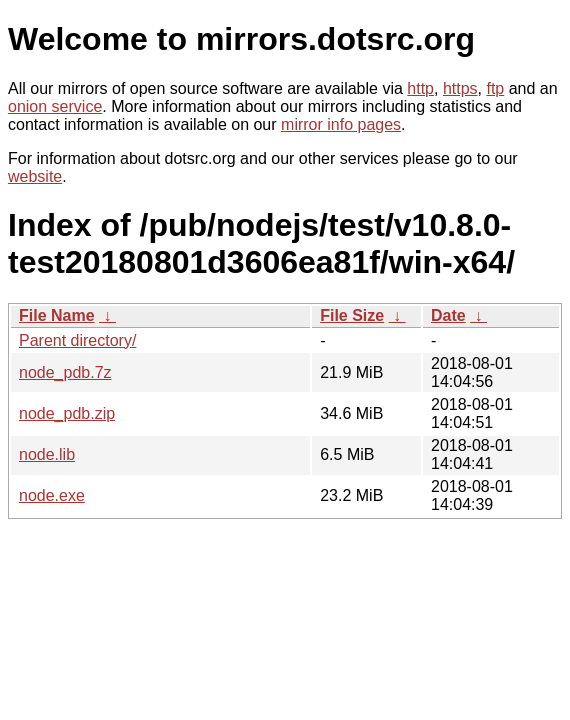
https (460, 88)
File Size (352, 315)
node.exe (52, 495)
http (420, 88)
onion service (55, 106)
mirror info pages (341, 124)
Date (448, 315)
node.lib (47, 454)
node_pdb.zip (67, 413)
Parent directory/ (77, 340)
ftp (495, 88)
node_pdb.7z (65, 372)
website (35, 176)
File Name (57, 315)
